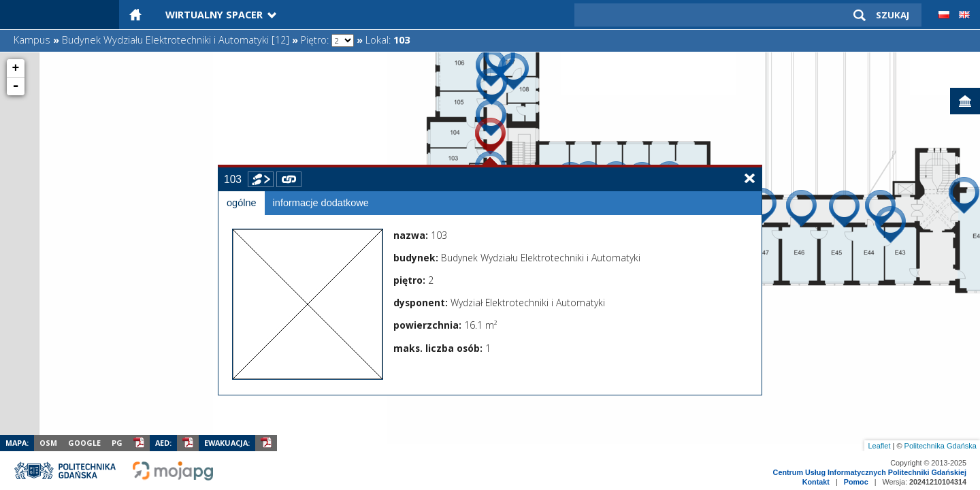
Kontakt (816, 482)
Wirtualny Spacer (214, 15)
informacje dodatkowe (321, 203)
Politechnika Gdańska (941, 446)
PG (117, 443)
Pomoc (856, 482)
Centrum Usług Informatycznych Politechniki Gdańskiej (870, 472)
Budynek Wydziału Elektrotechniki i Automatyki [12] (176, 40)
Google (84, 443)
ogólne (242, 203)
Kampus (32, 40)
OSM (48, 443)
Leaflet (879, 446)
